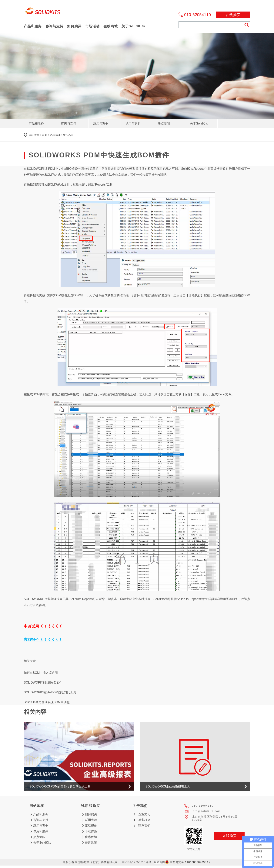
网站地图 (159, 862)
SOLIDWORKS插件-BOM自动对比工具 (50, 692)
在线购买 (233, 15)
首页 (44, 135)
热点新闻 (55, 135)
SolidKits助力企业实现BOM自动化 (47, 702)
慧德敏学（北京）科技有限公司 (43, 12)
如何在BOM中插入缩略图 (41, 673)
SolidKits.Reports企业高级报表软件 (205, 169)
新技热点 (68, 135)
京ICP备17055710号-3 (136, 862)
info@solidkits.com (206, 811)
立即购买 (229, 836)
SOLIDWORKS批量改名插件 (43, 683)
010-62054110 (198, 15)
